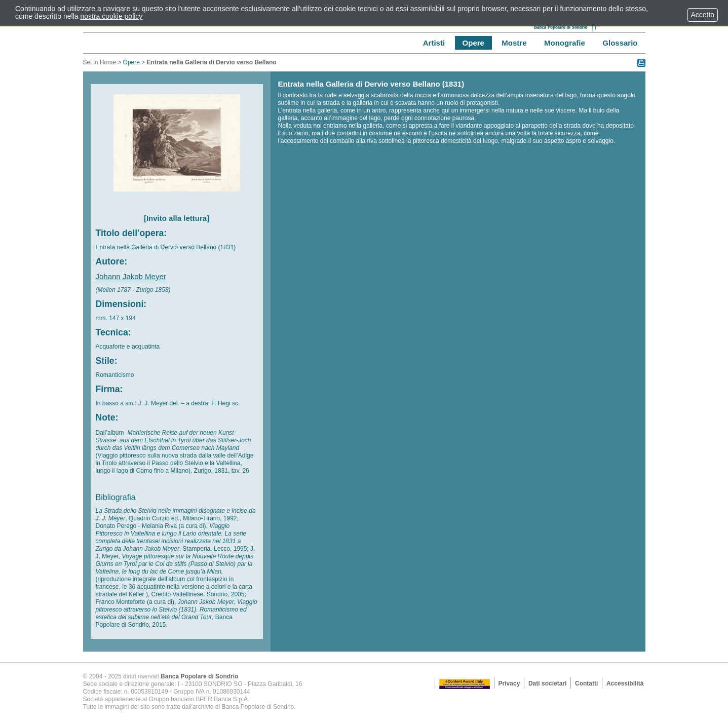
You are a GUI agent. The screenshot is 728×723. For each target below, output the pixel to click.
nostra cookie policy (111, 16)
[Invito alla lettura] (177, 218)
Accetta (703, 15)
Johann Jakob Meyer (131, 276)
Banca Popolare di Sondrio (199, 676)
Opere (131, 62)
